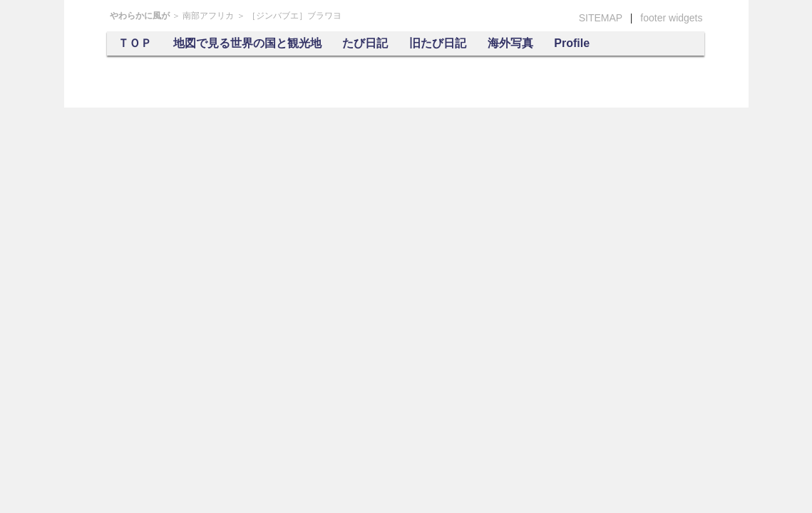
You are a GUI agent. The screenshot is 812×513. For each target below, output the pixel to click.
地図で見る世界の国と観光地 (247, 43)
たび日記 (365, 43)
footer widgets (671, 18)
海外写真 (510, 43)
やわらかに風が (140, 16)
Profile (572, 43)
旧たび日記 (438, 43)
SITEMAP (601, 18)
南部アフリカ (208, 16)
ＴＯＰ (135, 43)
